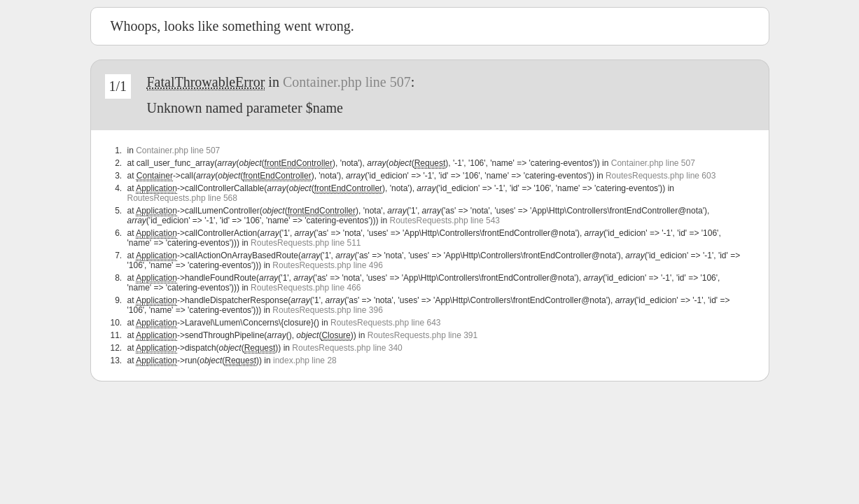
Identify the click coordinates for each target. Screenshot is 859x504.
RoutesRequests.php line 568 (182, 198)
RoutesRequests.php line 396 (327, 310)
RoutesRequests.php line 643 (385, 323)
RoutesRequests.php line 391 (422, 335)
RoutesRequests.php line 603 (661, 176)
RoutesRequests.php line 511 (306, 243)
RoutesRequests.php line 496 (327, 265)
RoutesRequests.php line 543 (445, 220)
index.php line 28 (305, 360)
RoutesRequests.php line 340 (347, 348)
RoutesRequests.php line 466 (306, 288)
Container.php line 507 (347, 82)
